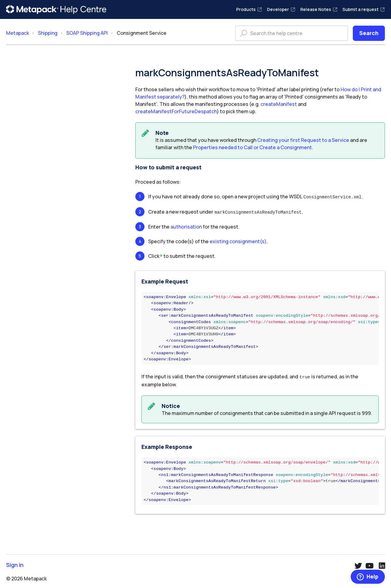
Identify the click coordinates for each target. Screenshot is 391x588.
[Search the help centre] (292, 33)
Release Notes (319, 9)
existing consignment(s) (238, 240)
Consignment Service (142, 33)
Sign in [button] (15, 563)
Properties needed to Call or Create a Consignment (252, 147)
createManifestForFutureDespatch (176, 111)
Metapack (18, 33)
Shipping (48, 33)
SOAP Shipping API (87, 33)
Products (249, 9)
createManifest (279, 104)
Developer (281, 9)
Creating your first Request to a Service (303, 140)
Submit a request (364, 9)
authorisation (186, 226)
